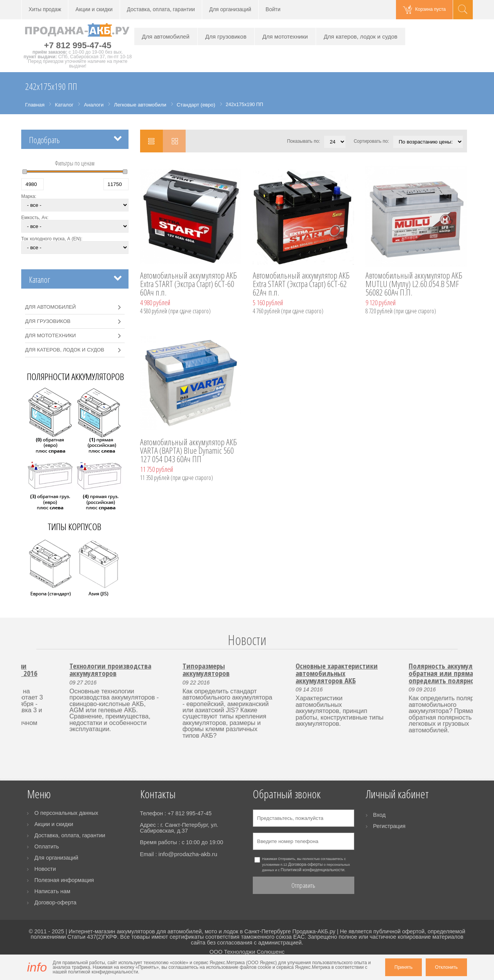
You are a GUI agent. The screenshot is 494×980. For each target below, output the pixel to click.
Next (462, 649)
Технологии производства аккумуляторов (184, 669)
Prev (32, 649)
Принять (403, 967)
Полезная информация (64, 880)
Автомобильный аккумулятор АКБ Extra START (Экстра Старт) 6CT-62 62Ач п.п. (301, 284)
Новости (247, 640)
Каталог (40, 280)
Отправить (303, 885)
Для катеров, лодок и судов (361, 36)
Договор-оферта (55, 902)
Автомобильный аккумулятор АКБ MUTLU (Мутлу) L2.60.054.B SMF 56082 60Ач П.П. (414, 284)
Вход (380, 815)
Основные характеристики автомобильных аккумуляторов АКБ (410, 673)
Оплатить (47, 847)
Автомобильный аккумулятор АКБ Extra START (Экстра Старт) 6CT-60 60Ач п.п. (189, 284)
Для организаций (230, 9)
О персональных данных (66, 813)
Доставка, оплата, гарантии (161, 9)
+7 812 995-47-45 (78, 45)
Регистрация (389, 826)
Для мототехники (285, 36)
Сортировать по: (371, 141)
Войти (273, 9)
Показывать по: (304, 141)
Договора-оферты (306, 864)
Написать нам (52, 891)
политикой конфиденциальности (103, 972)
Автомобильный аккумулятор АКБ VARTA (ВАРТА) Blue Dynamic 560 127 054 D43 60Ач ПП (189, 451)
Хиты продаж (45, 9)
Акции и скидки (94, 9)
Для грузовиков (226, 36)
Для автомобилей (166, 36)
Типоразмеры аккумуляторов (280, 669)
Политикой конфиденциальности (312, 870)
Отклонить (446, 967)
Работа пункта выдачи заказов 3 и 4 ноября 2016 (71, 669)
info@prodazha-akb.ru (188, 854)
